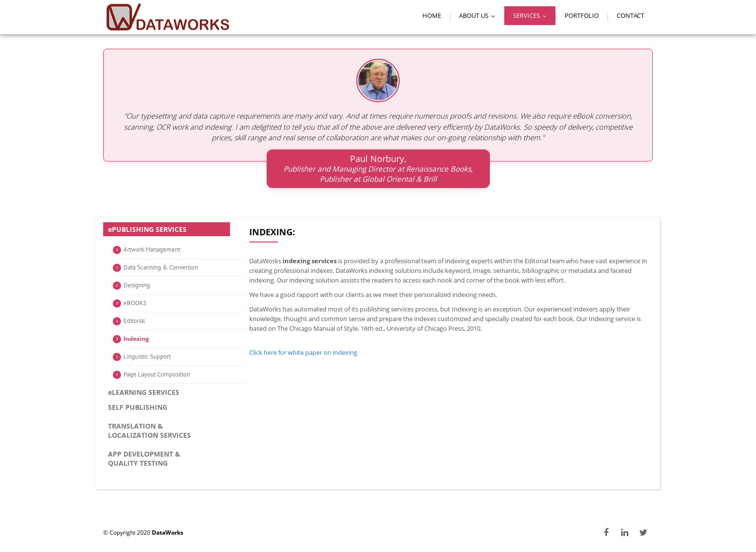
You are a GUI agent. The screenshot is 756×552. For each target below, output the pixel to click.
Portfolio (582, 15)
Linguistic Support (147, 357)
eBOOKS (135, 303)
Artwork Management (152, 249)
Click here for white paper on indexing (303, 352)
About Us (479, 15)
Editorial (134, 321)
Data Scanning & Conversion (161, 267)
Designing (137, 285)
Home (432, 15)
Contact (630, 15)
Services (532, 15)
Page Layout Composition (157, 374)
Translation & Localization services (149, 431)
